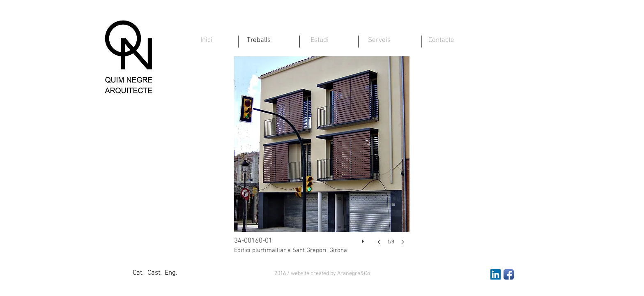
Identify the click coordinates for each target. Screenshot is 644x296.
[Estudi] (320, 41)
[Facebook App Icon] (509, 274)
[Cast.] (154, 273)
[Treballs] (259, 41)
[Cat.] (138, 273)
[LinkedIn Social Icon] (496, 274)
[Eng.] (171, 273)
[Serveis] (379, 41)
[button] (322, 274)
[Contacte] (441, 41)
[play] (364, 239)
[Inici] (206, 41)
